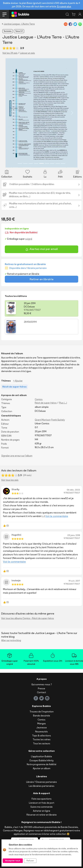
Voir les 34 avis (10, 53)
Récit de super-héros (46, 403)
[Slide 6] (47, 163)
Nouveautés (41, 732)
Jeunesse (42, 728)
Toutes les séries (42, 739)
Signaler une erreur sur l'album (17, 456)
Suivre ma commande (41, 807)
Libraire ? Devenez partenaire (41, 782)
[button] (11, 113)
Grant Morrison (43, 420)
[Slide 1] (20, 163)
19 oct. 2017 (74, 581)
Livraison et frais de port (42, 803)
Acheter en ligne (42, 811)
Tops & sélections (41, 736)
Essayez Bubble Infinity (42, 760)
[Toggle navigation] (4, 14)
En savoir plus (64, 6)
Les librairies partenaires (42, 786)
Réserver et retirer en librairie (42, 815)
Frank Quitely (58, 420)
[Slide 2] (25, 163)
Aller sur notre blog (11, 640)
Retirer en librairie (42, 279)
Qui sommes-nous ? (42, 684)
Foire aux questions (42, 799)
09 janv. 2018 (74, 535)
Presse (41, 688)
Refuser (30, 861)
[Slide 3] (31, 163)
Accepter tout (13, 861)
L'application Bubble (41, 756)
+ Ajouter (18, 381)
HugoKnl (16, 535)
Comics (39, 399)
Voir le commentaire (57, 516)
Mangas (42, 724)
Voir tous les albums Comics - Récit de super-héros (28, 618)
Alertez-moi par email (42, 249)
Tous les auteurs (42, 743)
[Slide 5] (41, 163)
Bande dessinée (42, 716)
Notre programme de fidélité (42, 764)
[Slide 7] (52, 163)
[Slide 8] (58, 163)
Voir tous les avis (10, 480)
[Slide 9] (63, 163)
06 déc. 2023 (73, 490)
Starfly (15, 489)
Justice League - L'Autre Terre (19, 24)
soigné (29, 239)
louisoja (16, 580)
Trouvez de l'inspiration (42, 712)
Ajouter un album (42, 768)
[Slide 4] (36, 163)
